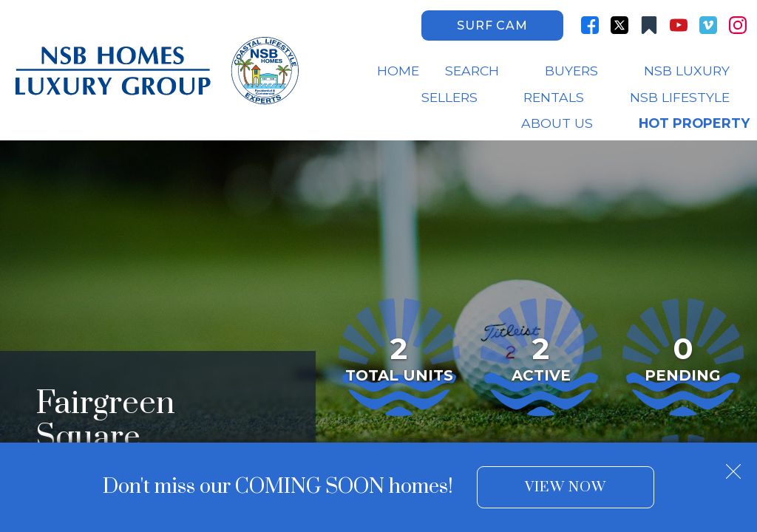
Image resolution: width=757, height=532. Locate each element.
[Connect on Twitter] (619, 25)
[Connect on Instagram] (738, 25)
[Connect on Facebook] (590, 25)
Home (398, 71)
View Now (565, 487)
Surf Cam (492, 25)
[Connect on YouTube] (679, 25)
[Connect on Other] (649, 25)
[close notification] (733, 466)
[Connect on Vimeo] (708, 25)
